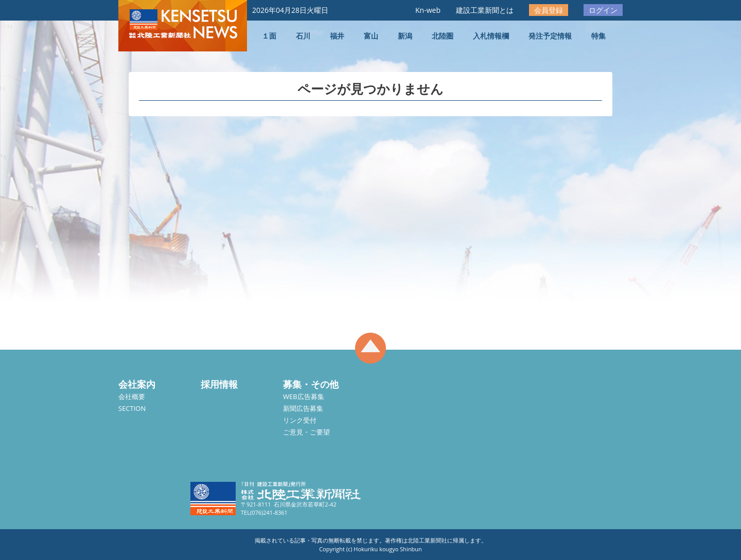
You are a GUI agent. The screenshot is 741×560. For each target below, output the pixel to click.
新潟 (405, 36)
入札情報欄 (491, 36)
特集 (598, 36)
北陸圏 (443, 36)
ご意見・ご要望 (306, 432)
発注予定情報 (550, 36)
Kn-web (428, 10)
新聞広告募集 (303, 408)
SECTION (132, 408)
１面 (269, 36)
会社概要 (132, 396)
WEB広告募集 (304, 396)
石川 (303, 36)
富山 (371, 36)
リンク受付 (300, 420)
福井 (337, 36)
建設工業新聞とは (485, 10)
